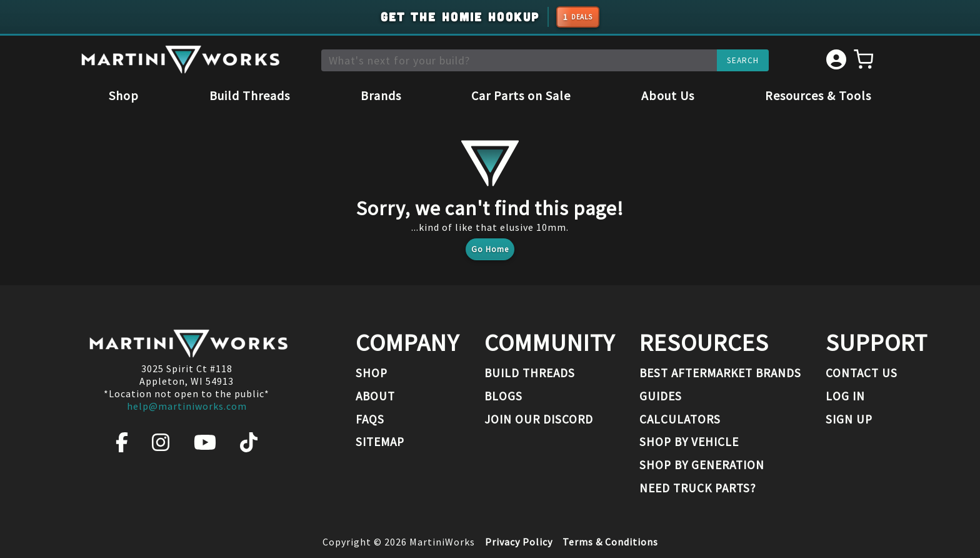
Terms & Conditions (610, 542)
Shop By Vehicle (689, 442)
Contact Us (862, 373)
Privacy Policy (519, 542)
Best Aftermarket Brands (720, 373)
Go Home (490, 249)
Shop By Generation (702, 465)
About (375, 396)
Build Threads (250, 95)
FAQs (370, 419)
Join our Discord (539, 419)
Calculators (680, 419)
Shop (124, 95)
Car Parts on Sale (521, 95)
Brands (381, 95)
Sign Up (849, 419)
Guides (661, 396)
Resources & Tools (818, 95)
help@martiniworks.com (187, 406)
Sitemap (380, 442)
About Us (668, 95)
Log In (845, 396)
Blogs (503, 396)
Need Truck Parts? (698, 488)
